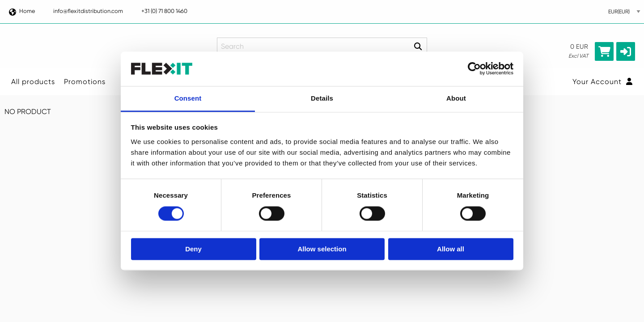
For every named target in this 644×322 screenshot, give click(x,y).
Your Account (603, 82)
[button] (626, 51)
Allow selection (322, 249)
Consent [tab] (188, 98)
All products (33, 82)
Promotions (85, 82)
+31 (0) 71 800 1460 (164, 11)
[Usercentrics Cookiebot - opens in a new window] (474, 69)
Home (21, 11)
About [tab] (456, 98)
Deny (193, 249)
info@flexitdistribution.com (88, 11)
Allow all (451, 249)
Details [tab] (322, 98)
